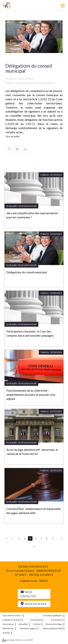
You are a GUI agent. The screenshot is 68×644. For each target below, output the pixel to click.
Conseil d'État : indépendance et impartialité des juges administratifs (34, 511)
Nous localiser (36, 604)
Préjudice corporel (12, 620)
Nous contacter (28, 594)
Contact (37, 624)
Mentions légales (28, 628)
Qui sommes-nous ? (13, 615)
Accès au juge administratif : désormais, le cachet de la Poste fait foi (32, 452)
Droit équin (36, 620)
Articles (7, 633)
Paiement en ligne (54, 624)
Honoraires (8, 624)
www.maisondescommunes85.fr (36, 83)
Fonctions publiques (53, 615)
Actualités (23, 624)
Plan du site (8, 628)
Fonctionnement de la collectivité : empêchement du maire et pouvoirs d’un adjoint (31, 395)
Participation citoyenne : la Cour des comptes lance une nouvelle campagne (30, 333)
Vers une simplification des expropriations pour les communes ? (32, 215)
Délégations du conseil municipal (27, 272)
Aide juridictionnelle (53, 628)
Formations (57, 620)
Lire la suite (12, 136)
